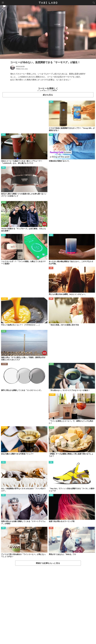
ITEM (51, 102)
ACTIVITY (4, 299)
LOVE (51, 268)
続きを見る (48, 95)
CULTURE (4, 364)
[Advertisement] (48, 605)
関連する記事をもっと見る (48, 563)
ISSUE (4, 202)
